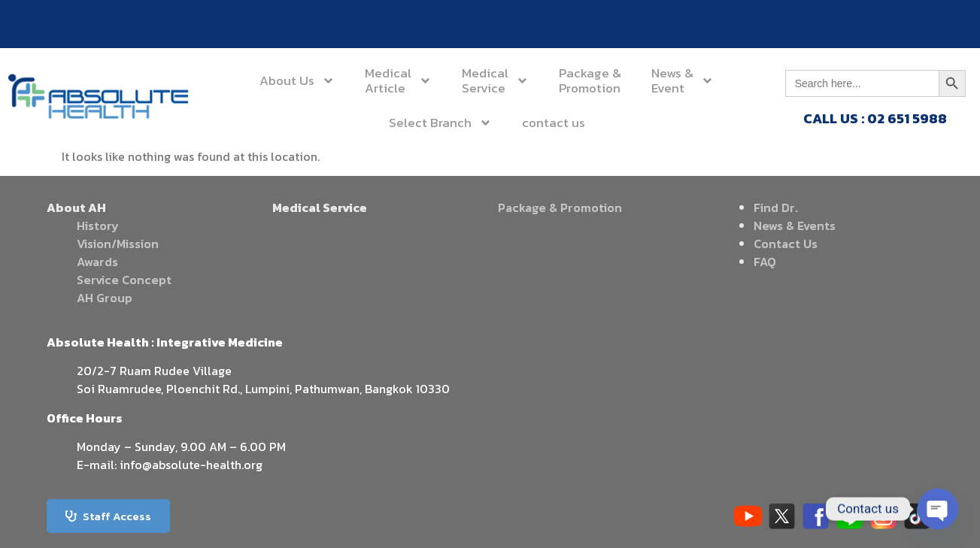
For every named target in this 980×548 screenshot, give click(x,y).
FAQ (765, 262)
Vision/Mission (118, 244)
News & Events (795, 226)
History (98, 226)
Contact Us (786, 244)
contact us (487, 123)
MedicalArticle (352, 80)
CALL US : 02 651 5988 (875, 118)
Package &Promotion (513, 80)
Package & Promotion (560, 207)
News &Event (596, 80)
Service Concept (124, 280)
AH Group (105, 298)
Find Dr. (776, 207)
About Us (271, 80)
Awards (97, 262)
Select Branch (688, 80)
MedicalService (429, 80)
